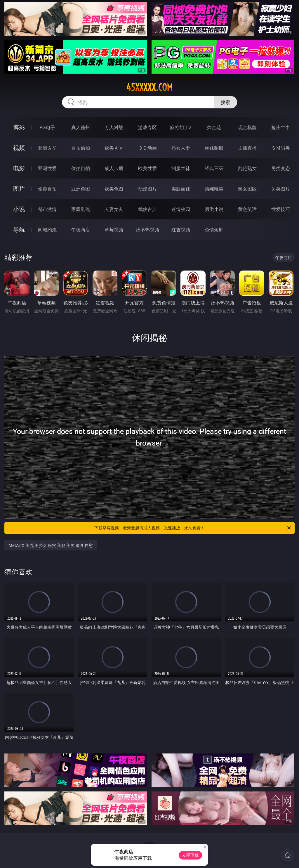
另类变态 (281, 168)
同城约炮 (47, 230)
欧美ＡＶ (114, 148)
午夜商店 (81, 230)
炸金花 (214, 127)
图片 (19, 189)
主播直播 (247, 148)
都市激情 (47, 209)
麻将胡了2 (181, 127)
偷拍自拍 (81, 168)
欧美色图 (114, 189)
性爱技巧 (281, 209)
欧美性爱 (147, 168)
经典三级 (214, 168)
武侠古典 (147, 209)
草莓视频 (114, 230)
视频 (19, 148)
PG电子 (47, 127)
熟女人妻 (181, 148)
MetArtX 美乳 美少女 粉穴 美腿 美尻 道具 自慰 (51, 545)
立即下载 (190, 855)
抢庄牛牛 (281, 127)
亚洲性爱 (47, 168)
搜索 (225, 102)
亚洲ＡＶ (47, 148)
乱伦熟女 (247, 168)
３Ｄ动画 (147, 148)
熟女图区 (247, 189)
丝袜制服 (214, 148)
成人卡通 (114, 168)
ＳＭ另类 (281, 148)
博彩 (19, 127)
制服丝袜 (181, 168)
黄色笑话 (247, 209)
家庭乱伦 (81, 209)
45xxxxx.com (149, 87)
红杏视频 (181, 230)
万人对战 (114, 127)
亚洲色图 (81, 189)
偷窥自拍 (47, 189)
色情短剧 (214, 230)
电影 (19, 168)
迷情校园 (181, 209)
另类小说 (214, 209)
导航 (19, 229)
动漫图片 (147, 189)
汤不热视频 (147, 230)
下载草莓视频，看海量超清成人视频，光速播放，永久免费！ (193, 528)
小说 (19, 209)
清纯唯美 (214, 189)
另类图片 (281, 189)
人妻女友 (114, 209)
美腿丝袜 (181, 189)
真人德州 (81, 127)
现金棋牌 (247, 127)
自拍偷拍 (81, 148)
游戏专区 (147, 127)
